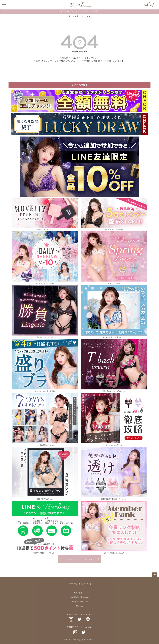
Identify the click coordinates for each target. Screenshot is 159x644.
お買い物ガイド (80, 593)
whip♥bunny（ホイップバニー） (79, 584)
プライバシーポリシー (79, 602)
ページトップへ (155, 575)
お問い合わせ (79, 606)
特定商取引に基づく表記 (80, 597)
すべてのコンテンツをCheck (80, 559)
